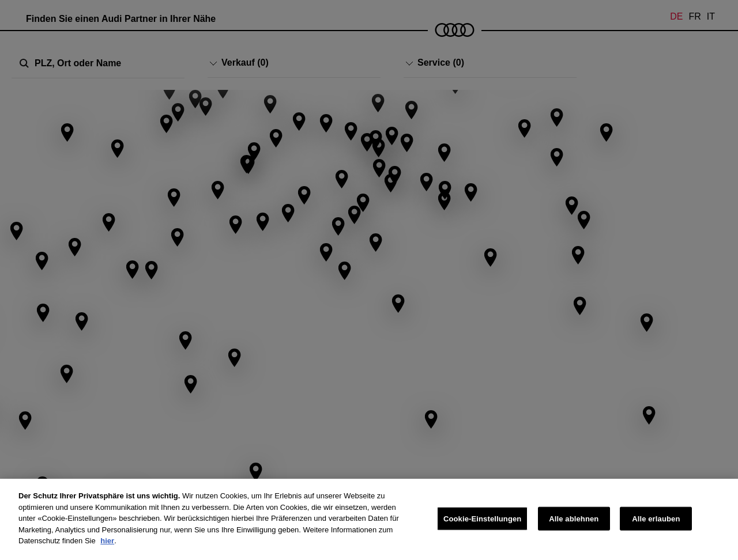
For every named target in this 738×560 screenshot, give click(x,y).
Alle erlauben (656, 518)
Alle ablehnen (574, 518)
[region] (369, 519)
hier (107, 541)
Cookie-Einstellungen (483, 518)
